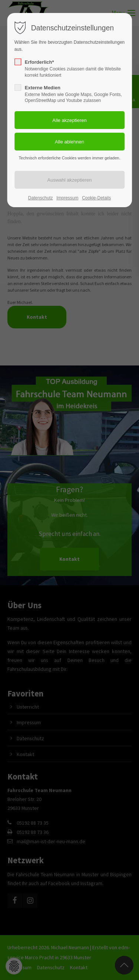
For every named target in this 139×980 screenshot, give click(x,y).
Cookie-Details (96, 198)
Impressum (67, 198)
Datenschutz (41, 198)
